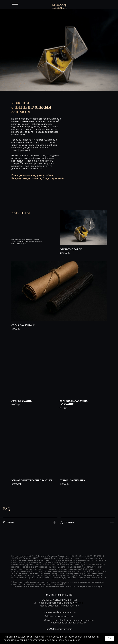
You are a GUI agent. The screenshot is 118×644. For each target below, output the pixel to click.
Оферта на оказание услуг (59, 616)
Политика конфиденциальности (59, 612)
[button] (83, 227)
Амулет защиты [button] (22, 401)
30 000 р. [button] (65, 253)
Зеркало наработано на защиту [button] (74, 402)
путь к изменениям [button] (73, 480)
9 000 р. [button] (16, 404)
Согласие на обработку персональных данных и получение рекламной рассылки (69, 621)
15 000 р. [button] (64, 484)
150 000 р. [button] (17, 484)
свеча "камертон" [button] (23, 325)
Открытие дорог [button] (71, 249)
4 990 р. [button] (16, 329)
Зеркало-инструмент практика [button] (32, 480)
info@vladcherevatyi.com (59, 629)
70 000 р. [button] (65, 408)
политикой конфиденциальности (64, 640)
